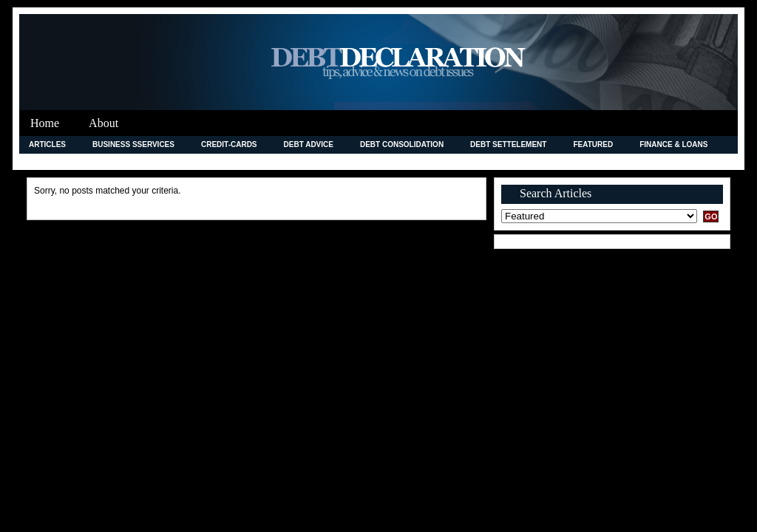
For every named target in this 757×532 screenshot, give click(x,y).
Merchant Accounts (367, 161)
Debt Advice (309, 144)
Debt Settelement (508, 144)
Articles (47, 144)
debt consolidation (402, 144)
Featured (593, 144)
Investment (222, 161)
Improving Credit (65, 161)
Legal (285, 161)
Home (45, 123)
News (447, 161)
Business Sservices (133, 144)
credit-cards (229, 144)
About (103, 123)
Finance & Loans (673, 144)
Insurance (149, 161)
